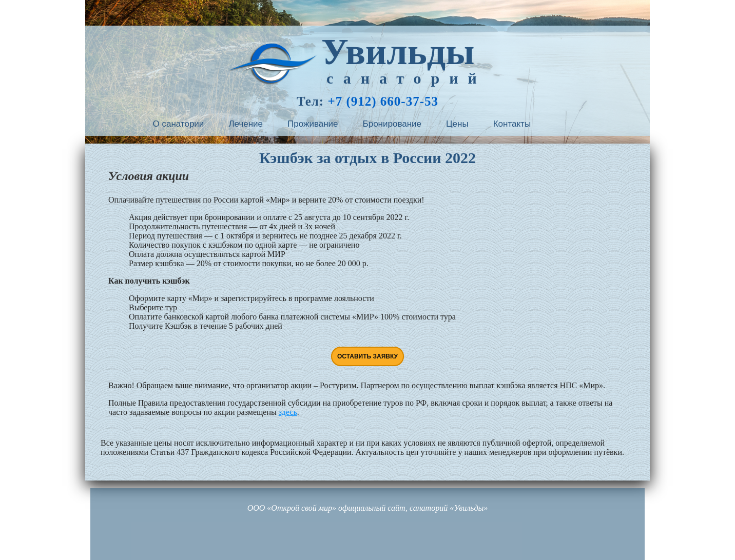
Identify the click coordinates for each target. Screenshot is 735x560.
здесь (288, 412)
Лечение (246, 124)
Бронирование (392, 124)
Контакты (512, 124)
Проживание (313, 124)
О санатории (179, 124)
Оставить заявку (367, 356)
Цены (457, 124)
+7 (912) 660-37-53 (383, 101)
